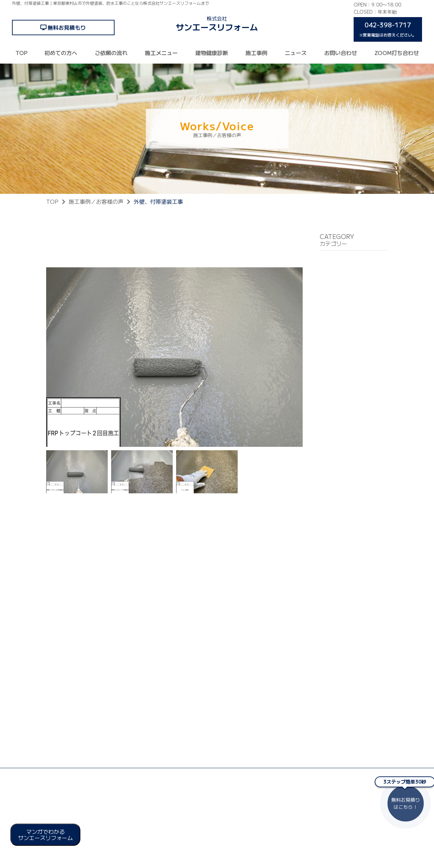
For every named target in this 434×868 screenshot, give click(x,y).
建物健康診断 (212, 53)
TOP (21, 53)
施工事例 (257, 53)
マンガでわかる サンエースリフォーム (45, 834)
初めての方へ (61, 53)
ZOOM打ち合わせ (397, 53)
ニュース (296, 53)
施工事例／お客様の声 (96, 201)
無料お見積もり (67, 27)
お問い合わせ (341, 53)
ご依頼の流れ (111, 53)
